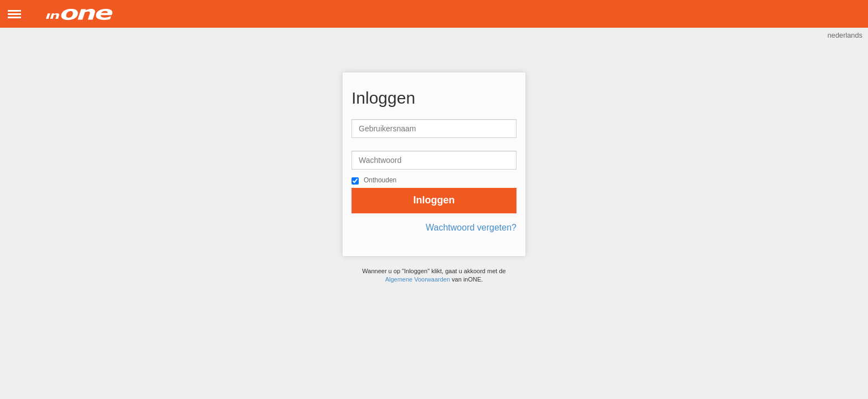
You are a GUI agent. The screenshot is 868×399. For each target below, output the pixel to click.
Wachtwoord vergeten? (471, 227)
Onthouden (380, 180)
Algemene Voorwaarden (418, 279)
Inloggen (434, 200)
